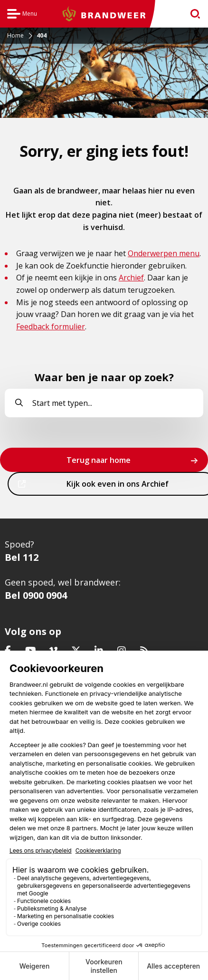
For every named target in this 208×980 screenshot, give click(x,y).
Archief (131, 278)
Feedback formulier (51, 327)
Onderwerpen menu (164, 253)
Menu (22, 15)
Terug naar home (99, 460)
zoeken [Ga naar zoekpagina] (191, 16)
